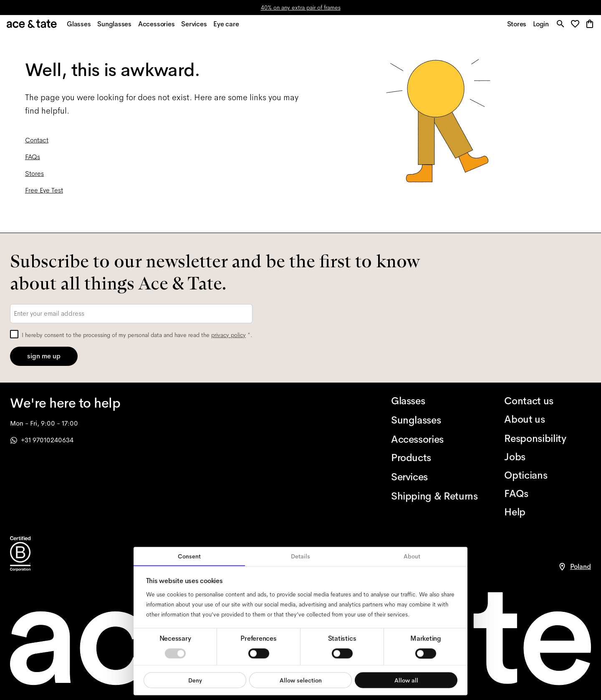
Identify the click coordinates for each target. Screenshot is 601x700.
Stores (34, 178)
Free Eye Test (44, 195)
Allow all (406, 680)
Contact (37, 145)
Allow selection (301, 680)
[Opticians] (548, 475)
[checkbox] (14, 334)
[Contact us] (548, 401)
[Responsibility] (548, 439)
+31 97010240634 (42, 440)
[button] (576, 27)
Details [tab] (300, 556)
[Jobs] (548, 457)
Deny (195, 680)
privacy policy (229, 335)
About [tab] (412, 556)
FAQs (33, 161)
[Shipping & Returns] (434, 496)
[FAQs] (548, 494)
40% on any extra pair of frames (301, 8)
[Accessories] (434, 439)
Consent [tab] (189, 556)
